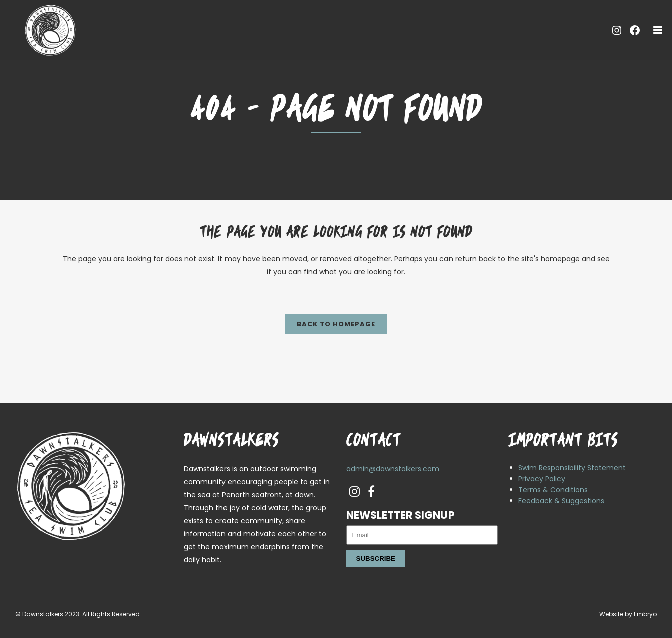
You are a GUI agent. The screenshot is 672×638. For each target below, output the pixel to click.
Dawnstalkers (43, 614)
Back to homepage (336, 324)
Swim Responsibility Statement (572, 468)
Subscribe (376, 559)
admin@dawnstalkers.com (393, 469)
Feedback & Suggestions (561, 501)
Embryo (645, 614)
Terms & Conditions (553, 490)
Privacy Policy (542, 479)
